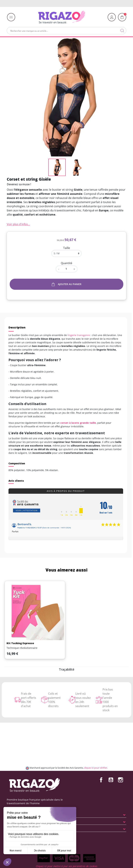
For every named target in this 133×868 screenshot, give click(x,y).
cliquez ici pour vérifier (96, 768)
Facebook (101, 780)
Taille (67, 248)
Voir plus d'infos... (18, 224)
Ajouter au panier (66, 284)
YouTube (111, 780)
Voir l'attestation (27, 510)
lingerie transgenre (79, 335)
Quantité (66, 263)
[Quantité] (66, 269)
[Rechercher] (66, 31)
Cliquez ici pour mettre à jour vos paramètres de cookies (67, 866)
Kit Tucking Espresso (20, 643)
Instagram (121, 780)
